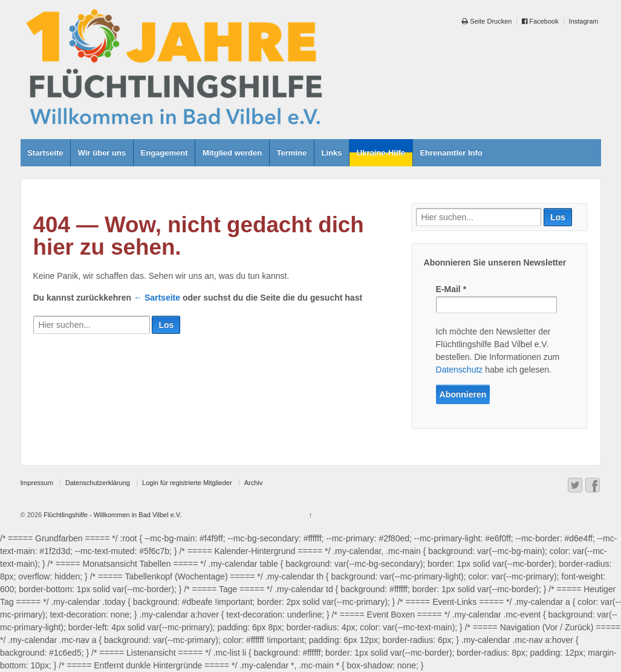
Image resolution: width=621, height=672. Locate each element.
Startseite (45, 153)
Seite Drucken (487, 21)
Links (332, 153)
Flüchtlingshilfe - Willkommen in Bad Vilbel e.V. (112, 515)
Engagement (164, 153)
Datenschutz (460, 370)
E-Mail (451, 289)
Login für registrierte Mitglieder (187, 483)
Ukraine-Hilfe (381, 153)
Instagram (584, 21)
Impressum (37, 483)
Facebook (540, 21)
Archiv (254, 483)
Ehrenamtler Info (451, 153)
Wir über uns (102, 153)
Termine (292, 153)
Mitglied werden (232, 153)
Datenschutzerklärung (98, 483)
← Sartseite (157, 298)
